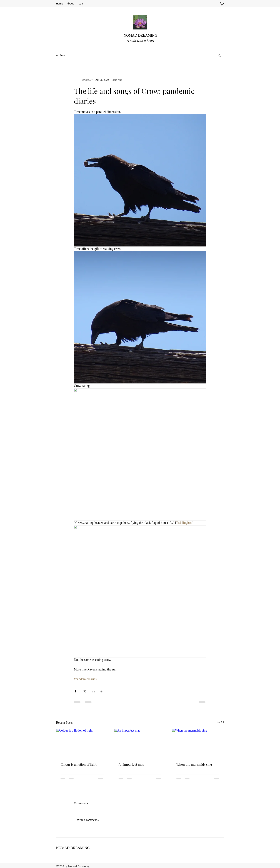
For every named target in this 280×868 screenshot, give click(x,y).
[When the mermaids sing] (198, 743)
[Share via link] (102, 691)
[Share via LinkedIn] (93, 691)
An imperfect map (131, 764)
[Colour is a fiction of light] (82, 743)
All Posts (61, 55)
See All (220, 722)
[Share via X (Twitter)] (84, 691)
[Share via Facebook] (76, 691)
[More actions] (204, 80)
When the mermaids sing (194, 764)
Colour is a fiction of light (78, 764)
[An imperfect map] (140, 743)
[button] (222, 4)
